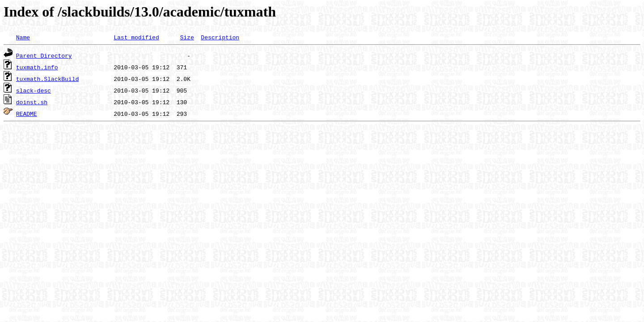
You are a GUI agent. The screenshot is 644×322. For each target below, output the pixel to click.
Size (187, 37)
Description (220, 37)
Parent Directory (44, 55)
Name (23, 37)
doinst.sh (32, 102)
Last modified (136, 37)
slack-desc (34, 90)
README (27, 114)
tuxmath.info (37, 67)
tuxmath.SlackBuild (47, 79)
